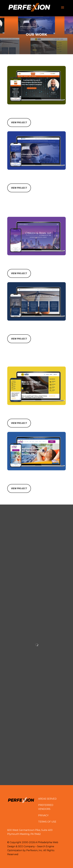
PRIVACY (43, 815)
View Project (19, 122)
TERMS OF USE (47, 822)
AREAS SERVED (47, 799)
